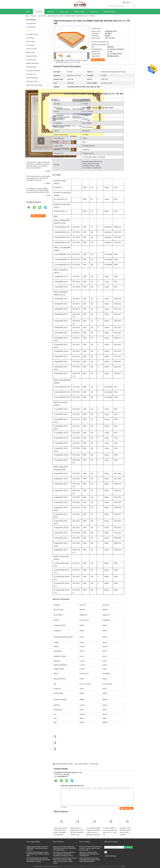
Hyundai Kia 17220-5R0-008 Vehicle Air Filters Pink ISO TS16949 (125, 831)
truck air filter (94, 764)
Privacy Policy (38, 866)
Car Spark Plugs (31, 60)
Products (39, 12)
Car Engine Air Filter (32, 34)
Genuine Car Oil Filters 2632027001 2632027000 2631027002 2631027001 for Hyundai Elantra (64, 848)
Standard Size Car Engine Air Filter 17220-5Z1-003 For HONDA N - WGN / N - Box (77, 831)
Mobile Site (108, 859)
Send (128, 847)
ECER (123, 866)
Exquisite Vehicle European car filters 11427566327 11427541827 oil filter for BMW (38, 854)
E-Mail (107, 856)
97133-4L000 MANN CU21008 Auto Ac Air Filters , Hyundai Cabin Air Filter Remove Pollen (91, 848)
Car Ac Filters (30, 45)
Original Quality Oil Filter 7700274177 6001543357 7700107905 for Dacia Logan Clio (38, 848)
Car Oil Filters (30, 38)
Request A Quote (109, 12)
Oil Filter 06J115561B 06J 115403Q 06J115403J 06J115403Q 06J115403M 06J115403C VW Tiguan (38, 860)
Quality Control (79, 12)
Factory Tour (64, 12)
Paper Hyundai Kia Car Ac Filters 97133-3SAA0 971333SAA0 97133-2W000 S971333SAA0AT (90, 860)
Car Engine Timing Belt (33, 71)
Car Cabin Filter (31, 27)
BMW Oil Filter (31, 52)
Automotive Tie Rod (32, 81)
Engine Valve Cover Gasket (34, 85)
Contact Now (99, 60)
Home (28, 12)
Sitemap (113, 856)
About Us (51, 12)
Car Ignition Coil (31, 74)
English (129, 3)
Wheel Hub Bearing (32, 78)
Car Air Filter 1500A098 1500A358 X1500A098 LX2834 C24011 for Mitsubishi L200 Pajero (94, 831)
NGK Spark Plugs (31, 67)
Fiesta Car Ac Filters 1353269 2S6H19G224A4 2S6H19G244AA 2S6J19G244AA (89, 854)
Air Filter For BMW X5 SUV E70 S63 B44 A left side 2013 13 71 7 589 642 (110, 831)
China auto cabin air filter (50, 866)
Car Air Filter (42, 16)
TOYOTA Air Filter (32, 49)
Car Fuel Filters (31, 42)
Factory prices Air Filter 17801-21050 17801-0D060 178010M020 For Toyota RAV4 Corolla (60, 833)
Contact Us (94, 12)
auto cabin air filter (81, 764)
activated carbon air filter (64, 764)
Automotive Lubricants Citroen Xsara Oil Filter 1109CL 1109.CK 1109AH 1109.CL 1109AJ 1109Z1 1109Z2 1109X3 (65, 861)
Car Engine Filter (31, 23)
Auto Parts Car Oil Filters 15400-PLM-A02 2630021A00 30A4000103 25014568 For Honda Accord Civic (64, 854)
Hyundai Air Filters (32, 56)
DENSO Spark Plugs (32, 63)
